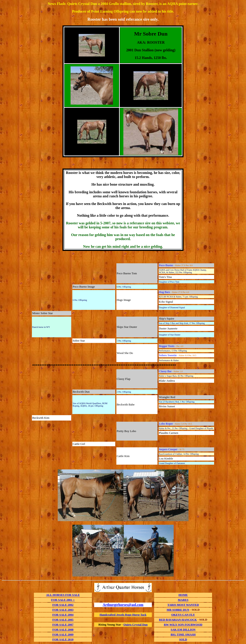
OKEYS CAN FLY (183, 615)
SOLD (183, 639)
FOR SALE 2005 (63, 620)
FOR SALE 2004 (63, 615)
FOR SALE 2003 (63, 610)
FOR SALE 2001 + (63, 600)
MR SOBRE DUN (178, 610)
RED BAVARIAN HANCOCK (178, 620)
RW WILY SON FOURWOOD (183, 625)
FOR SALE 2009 (63, 634)
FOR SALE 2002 (63, 605)
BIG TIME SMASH (183, 634)
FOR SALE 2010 (63, 639)
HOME (183, 595)
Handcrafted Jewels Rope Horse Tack (123, 615)
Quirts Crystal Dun (135, 625)
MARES (183, 600)
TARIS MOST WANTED (183, 605)
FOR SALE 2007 (63, 625)
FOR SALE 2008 (63, 629)
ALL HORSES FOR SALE (63, 595)
